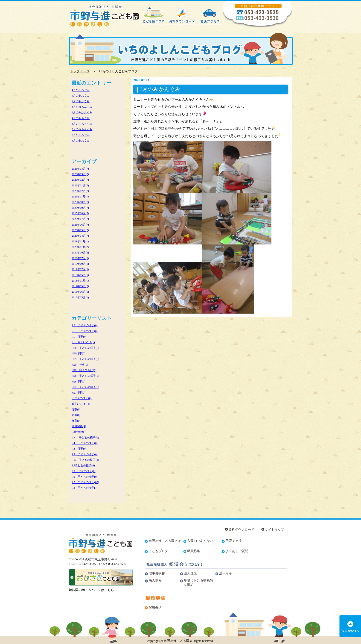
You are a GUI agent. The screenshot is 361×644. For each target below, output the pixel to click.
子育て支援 (234, 541)
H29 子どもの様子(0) (85, 359)
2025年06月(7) (80, 225)
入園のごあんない (200, 541)
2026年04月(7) (80, 169)
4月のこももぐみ (82, 124)
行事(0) (76, 409)
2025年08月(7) (80, 213)
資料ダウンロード (241, 530)
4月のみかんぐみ (82, 112)
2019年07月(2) (80, 269)
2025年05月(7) (80, 230)
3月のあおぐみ (81, 141)
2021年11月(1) (80, 241)
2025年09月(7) (80, 208)
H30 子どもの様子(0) (85, 348)
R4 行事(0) (79, 449)
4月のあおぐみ (81, 96)
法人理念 (190, 573)
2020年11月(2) (80, 247)
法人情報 (155, 581)
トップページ (80, 71)
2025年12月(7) (80, 191)
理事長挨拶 (157, 573)
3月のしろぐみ (81, 135)
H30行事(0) (78, 353)
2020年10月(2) (80, 253)
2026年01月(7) (80, 185)
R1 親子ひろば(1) (83, 342)
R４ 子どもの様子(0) (85, 438)
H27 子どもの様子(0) (85, 387)
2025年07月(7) (80, 219)
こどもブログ (158, 551)
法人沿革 (226, 573)
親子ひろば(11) (81, 404)
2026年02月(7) (80, 180)
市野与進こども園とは (165, 541)
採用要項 (155, 607)
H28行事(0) (78, 382)
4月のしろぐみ (81, 90)
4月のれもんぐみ (82, 107)
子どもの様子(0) (82, 398)
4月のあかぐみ (81, 101)
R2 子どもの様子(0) (84, 325)
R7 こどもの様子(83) (85, 482)
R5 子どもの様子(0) (84, 454)
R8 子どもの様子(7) (84, 488)
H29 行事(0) (80, 365)
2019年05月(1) (80, 275)
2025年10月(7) (80, 202)
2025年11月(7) (80, 197)
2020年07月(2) (80, 258)
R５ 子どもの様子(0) (85, 460)
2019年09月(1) (80, 264)
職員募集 (194, 551)
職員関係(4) (79, 426)
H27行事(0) (78, 393)
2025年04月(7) (80, 236)
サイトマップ (274, 530)
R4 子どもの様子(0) (84, 443)
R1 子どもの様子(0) (84, 331)
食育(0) (76, 421)
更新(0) (76, 415)
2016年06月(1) (80, 292)
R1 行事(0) (79, 337)
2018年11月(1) (80, 281)
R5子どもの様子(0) (83, 465)
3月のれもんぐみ (82, 129)
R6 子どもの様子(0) (84, 477)
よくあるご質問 (237, 551)
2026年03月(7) (80, 174)
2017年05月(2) (80, 286)
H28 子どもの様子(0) (85, 376)
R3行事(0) (78, 432)
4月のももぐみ (81, 118)
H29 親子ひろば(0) (84, 370)
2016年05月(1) (80, 297)
